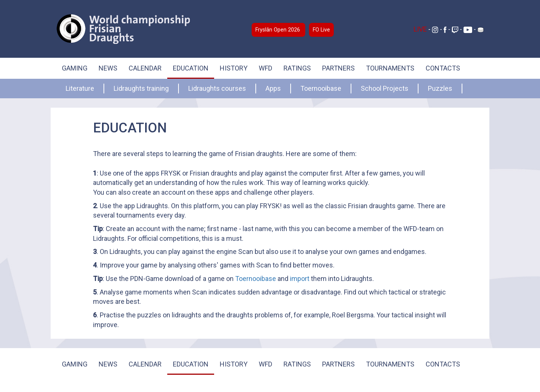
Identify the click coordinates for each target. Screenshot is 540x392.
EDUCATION (191, 68)
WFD (265, 68)
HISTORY (234, 68)
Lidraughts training (141, 88)
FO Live (321, 30)
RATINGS (297, 68)
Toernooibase (321, 88)
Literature (80, 88)
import (300, 279)
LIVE (421, 29)
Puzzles (440, 88)
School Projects (385, 88)
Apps (273, 88)
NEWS (108, 68)
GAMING (75, 68)
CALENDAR (145, 68)
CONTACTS (443, 68)
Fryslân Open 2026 (278, 30)
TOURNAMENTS (390, 68)
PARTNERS (338, 68)
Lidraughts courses (217, 88)
